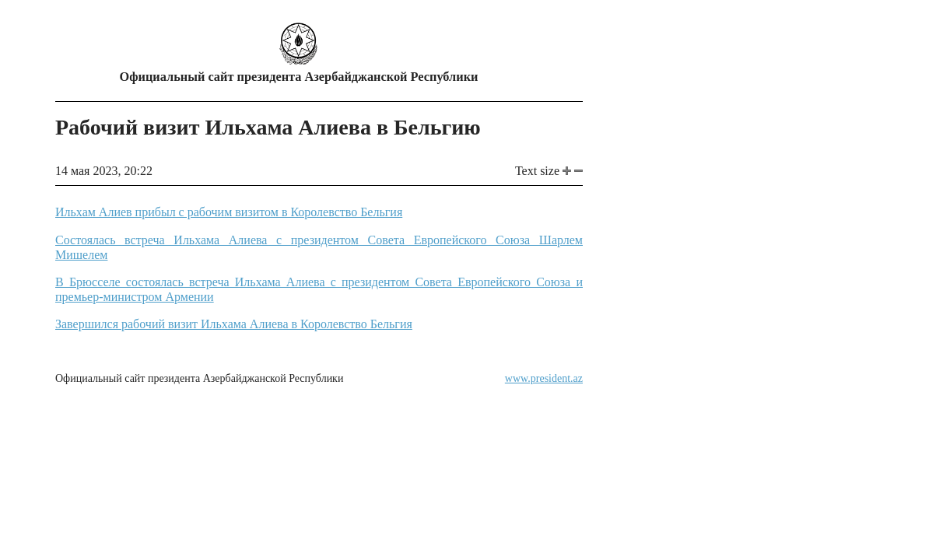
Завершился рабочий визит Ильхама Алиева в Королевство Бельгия (234, 324)
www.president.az (544, 378)
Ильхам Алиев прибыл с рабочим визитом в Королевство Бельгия (229, 212)
